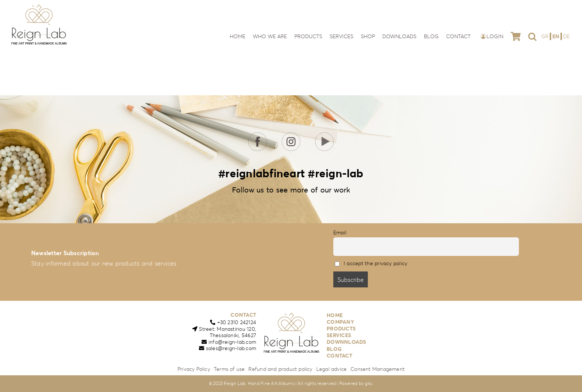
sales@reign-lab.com (231, 348)
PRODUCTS (341, 329)
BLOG (334, 349)
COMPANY (340, 322)
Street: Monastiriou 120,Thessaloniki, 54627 (228, 332)
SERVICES (339, 335)
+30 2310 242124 (237, 322)
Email (340, 233)
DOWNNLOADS (346, 342)
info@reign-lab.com (232, 342)
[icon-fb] (258, 135)
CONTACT (243, 315)
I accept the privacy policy (375, 263)
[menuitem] (546, 36)
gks (368, 383)
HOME (335, 315)
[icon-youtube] (324, 135)
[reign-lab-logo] (39, 7)
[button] (532, 36)
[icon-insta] (291, 135)
